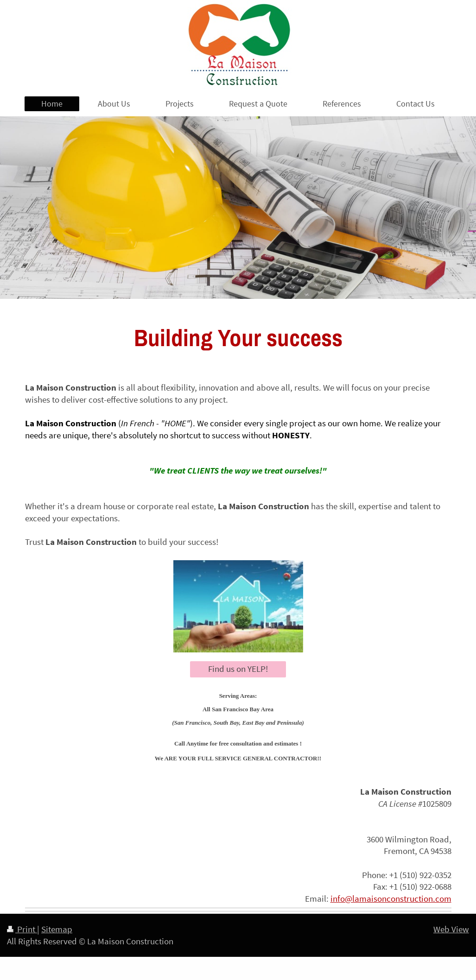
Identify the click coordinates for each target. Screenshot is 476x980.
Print (22, 929)
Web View (451, 929)
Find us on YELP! (238, 669)
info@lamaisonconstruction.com (391, 898)
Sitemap (57, 929)
